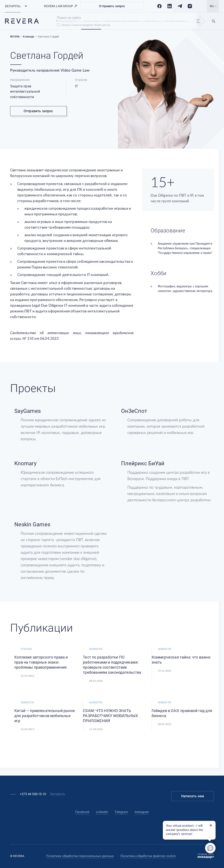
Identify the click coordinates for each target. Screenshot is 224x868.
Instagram (142, 812)
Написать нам (193, 796)
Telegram (121, 812)
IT (77, 86)
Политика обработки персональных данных (80, 856)
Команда (91, 21)
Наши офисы (67, 21)
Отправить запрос (112, 6)
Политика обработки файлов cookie (148, 856)
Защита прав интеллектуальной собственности (25, 92)
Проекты (152, 21)
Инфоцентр (175, 21)
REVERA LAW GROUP (61, 6)
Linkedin (102, 812)
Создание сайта (206, 856)
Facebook (82, 812)
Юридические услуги (122, 21)
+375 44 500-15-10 (33, 794)
